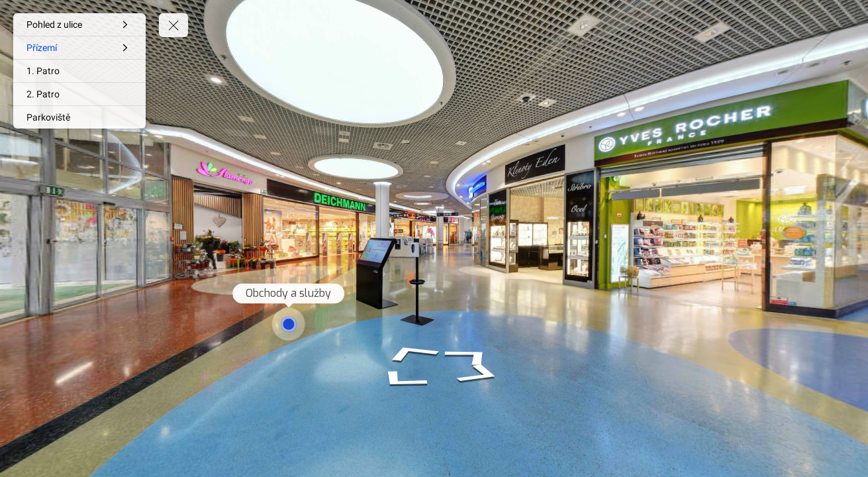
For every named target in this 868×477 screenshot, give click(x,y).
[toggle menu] (173, 25)
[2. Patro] (79, 94)
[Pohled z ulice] (79, 25)
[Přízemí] (79, 48)
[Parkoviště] (79, 117)
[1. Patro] (79, 71)
